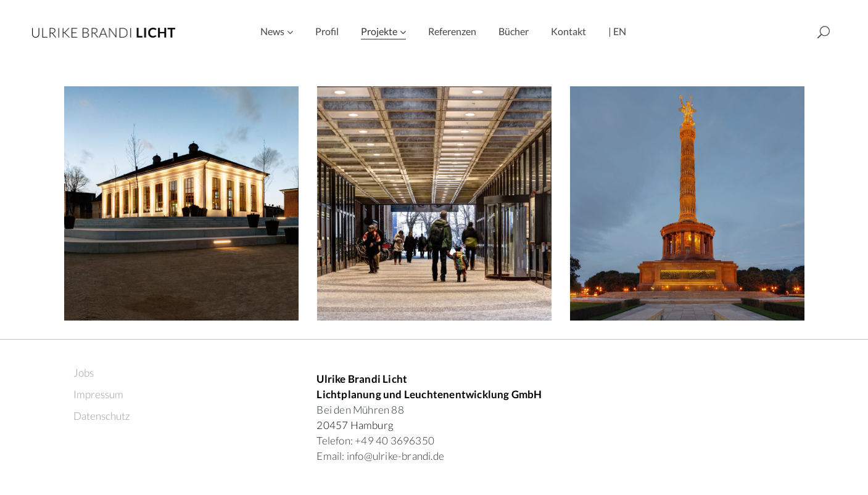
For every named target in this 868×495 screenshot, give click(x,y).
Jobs (84, 373)
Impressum (98, 394)
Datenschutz (102, 416)
